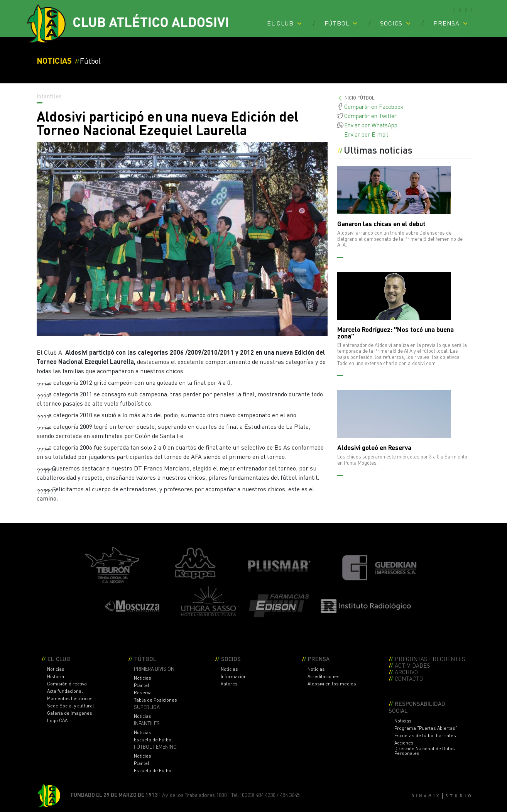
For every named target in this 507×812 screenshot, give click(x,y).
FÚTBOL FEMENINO (155, 747)
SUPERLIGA (147, 707)
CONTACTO (409, 678)
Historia (56, 677)
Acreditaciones (324, 677)
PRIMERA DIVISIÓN (154, 669)
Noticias (56, 669)
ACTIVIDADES (412, 665)
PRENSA (446, 23)
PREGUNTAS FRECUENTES (430, 659)
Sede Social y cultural (71, 706)
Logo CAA (57, 721)
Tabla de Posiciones (155, 700)
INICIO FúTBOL (359, 98)
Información (234, 677)
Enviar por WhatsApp (371, 125)
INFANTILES (147, 723)
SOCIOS (391, 23)
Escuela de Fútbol (153, 740)
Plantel (142, 685)
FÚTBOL (337, 23)
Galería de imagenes (70, 713)
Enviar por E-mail (366, 134)
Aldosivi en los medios (332, 684)
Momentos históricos (70, 699)
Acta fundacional (65, 691)
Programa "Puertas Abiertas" (426, 728)
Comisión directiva (67, 684)
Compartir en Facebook (374, 107)
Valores (229, 684)
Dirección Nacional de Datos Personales (425, 751)
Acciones (404, 743)
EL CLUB (280, 23)
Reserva (143, 693)
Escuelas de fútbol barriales (425, 736)
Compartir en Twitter (370, 116)
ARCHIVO (406, 672)
